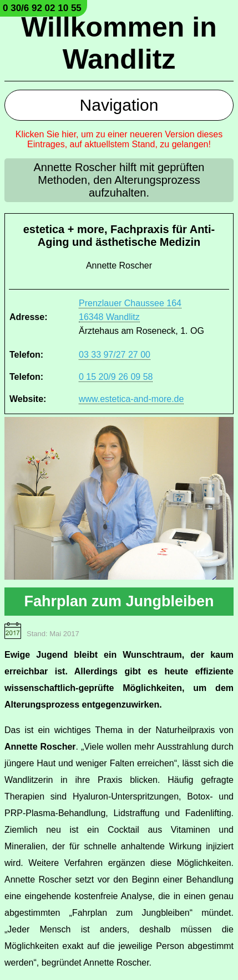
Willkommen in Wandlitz (119, 43)
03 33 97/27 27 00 (115, 355)
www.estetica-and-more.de (131, 399)
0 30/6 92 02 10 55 (42, 8)
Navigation (119, 105)
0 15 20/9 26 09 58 (116, 377)
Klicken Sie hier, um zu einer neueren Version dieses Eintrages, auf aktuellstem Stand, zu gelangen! (119, 139)
